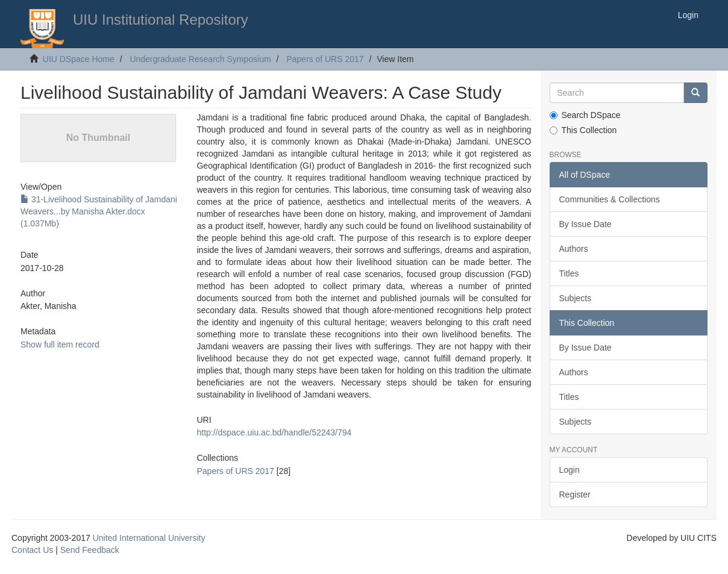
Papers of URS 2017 (325, 59)
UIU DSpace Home (79, 59)
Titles (569, 273)
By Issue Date (585, 224)
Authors (574, 249)
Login (570, 470)
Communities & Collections (610, 199)
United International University (149, 538)
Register (575, 494)
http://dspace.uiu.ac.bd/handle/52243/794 (274, 432)
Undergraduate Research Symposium (200, 59)
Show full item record (60, 345)
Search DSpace (585, 115)
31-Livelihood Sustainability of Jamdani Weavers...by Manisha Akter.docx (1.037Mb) (99, 211)
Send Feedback (90, 550)
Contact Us (32, 550)
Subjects (576, 298)
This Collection (583, 130)
